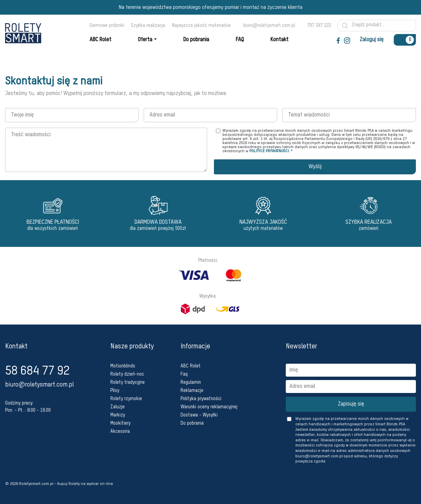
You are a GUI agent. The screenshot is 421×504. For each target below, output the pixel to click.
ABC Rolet (191, 366)
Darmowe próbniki (107, 26)
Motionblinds (123, 366)
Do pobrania (192, 423)
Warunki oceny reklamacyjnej (209, 407)
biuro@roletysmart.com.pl (269, 26)
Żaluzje (118, 407)
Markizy (118, 415)
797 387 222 (319, 26)
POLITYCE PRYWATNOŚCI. (270, 151)
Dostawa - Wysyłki (199, 415)
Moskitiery (120, 423)
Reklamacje (192, 391)
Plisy (115, 391)
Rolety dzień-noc (127, 374)
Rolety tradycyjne (128, 382)
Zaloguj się (372, 40)
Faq (184, 374)
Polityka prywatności (201, 399)
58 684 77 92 (37, 371)
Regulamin (191, 382)
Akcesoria (120, 431)
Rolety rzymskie (126, 399)
